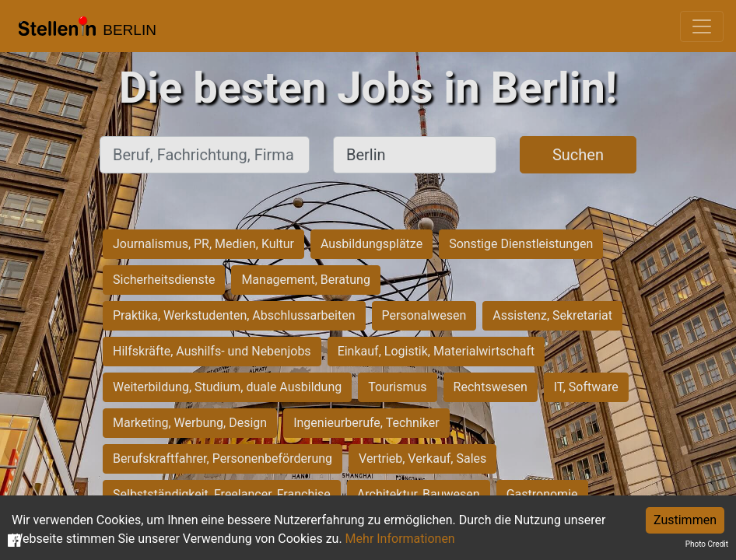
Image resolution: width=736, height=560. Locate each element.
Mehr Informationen (400, 539)
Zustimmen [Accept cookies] (685, 520)
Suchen (578, 155)
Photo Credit (707, 544)
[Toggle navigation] (702, 26)
